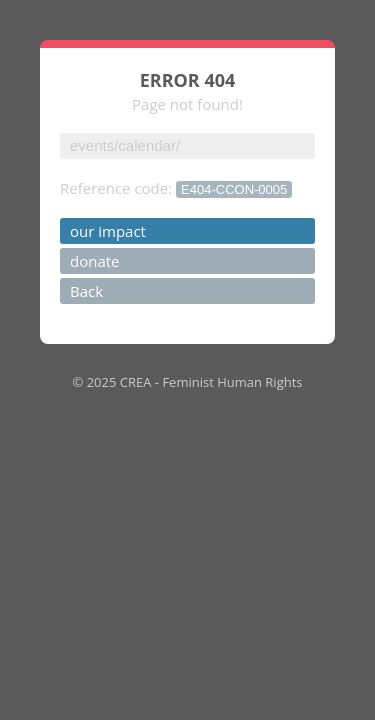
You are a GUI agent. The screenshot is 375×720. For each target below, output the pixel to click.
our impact (108, 231)
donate (95, 261)
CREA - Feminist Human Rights (211, 382)
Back (86, 291)
